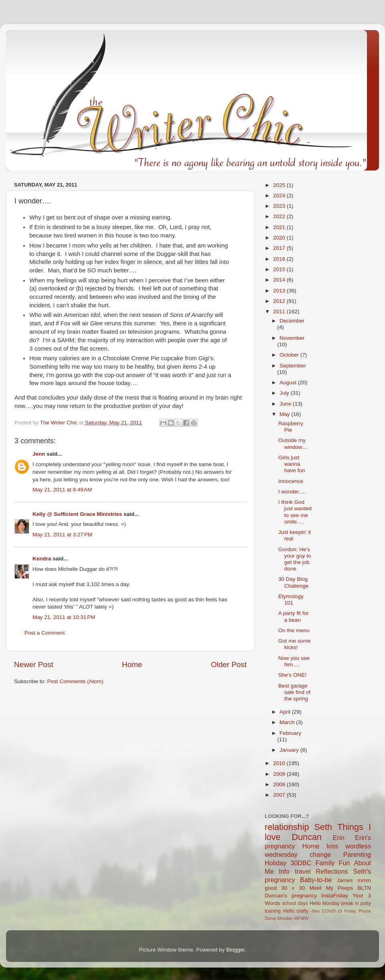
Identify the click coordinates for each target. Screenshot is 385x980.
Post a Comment (45, 633)
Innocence (291, 481)
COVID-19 (332, 911)
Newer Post (34, 664)
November (292, 338)
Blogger (235, 950)
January (290, 750)
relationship (287, 827)
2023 (280, 206)
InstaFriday (335, 896)
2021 (280, 227)
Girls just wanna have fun (292, 464)
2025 (280, 185)
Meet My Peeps (331, 888)
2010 (280, 763)
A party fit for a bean (294, 616)
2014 (280, 280)
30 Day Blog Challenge (294, 582)
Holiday (276, 863)
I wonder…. (292, 492)
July (285, 393)
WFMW (301, 918)
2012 (280, 301)
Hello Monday (325, 903)
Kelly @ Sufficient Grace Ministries (77, 514)
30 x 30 (293, 888)
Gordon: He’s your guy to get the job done (295, 559)
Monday (285, 918)
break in (350, 903)
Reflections (332, 871)
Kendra (42, 559)
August (289, 382)
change (320, 854)
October (290, 355)
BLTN (364, 888)
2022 (280, 216)
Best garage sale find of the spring (294, 692)
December (292, 321)
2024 (280, 196)
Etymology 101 (291, 600)
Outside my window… (293, 443)
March (288, 722)
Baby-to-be (316, 880)
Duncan (307, 837)
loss (332, 846)
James (345, 880)
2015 (280, 269)
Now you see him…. (294, 661)
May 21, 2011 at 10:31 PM (64, 617)
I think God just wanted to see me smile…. (295, 512)
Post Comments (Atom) (75, 681)
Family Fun (333, 863)
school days (295, 903)
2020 (280, 238)
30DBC (301, 863)
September (293, 366)
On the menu (294, 630)
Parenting (357, 854)
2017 (280, 248)
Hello (289, 911)
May (285, 414)
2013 (280, 291)
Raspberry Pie (291, 427)
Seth (323, 827)
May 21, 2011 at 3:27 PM (62, 535)
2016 (280, 259)
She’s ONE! (292, 675)
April (286, 712)
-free (315, 911)
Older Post (229, 664)
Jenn (39, 454)
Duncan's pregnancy (291, 896)
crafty (302, 911)
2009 (280, 774)
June (286, 404)
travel (303, 871)
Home (132, 664)
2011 (280, 311)
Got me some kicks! (295, 644)
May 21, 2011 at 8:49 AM (62, 490)
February (290, 733)
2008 (280, 784)
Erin (339, 838)
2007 (280, 795)
